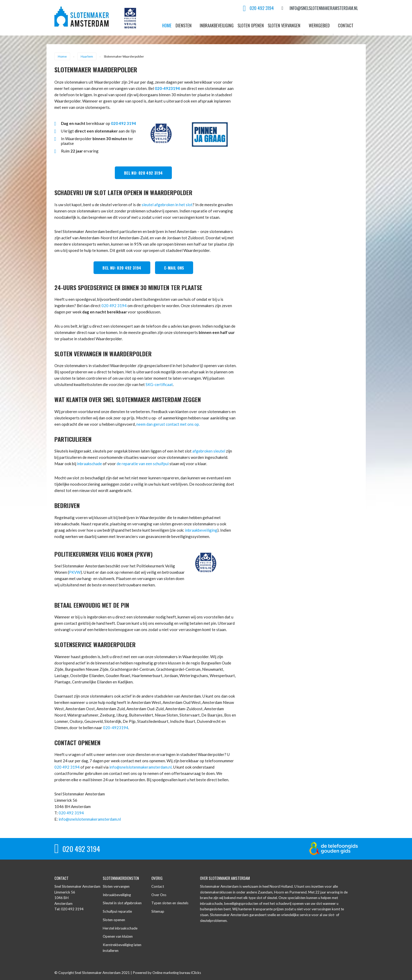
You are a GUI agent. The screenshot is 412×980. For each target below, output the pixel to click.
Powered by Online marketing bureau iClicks (167, 973)
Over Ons (159, 895)
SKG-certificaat (159, 384)
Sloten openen (114, 920)
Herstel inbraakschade (120, 928)
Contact (158, 886)
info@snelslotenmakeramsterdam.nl (140, 767)
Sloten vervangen (116, 886)
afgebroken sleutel (209, 451)
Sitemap (158, 911)
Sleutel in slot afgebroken (122, 903)
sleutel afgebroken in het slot (167, 205)
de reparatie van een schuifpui (143, 464)
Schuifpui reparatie (117, 911)
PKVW (75, 572)
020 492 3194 (114, 306)
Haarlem (87, 56)
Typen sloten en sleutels (170, 903)
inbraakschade (89, 464)
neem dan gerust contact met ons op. (168, 424)
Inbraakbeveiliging (117, 895)
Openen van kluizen (118, 936)
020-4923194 (167, 88)
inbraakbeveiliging (201, 530)
